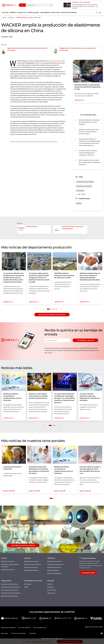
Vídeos (26, 587)
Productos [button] (22, 12)
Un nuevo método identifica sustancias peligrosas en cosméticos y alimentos (88, 153)
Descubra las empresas (31, 561)
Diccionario (28, 584)
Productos (51, 587)
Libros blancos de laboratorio (10, 587)
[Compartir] (97, 13)
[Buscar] (51, 5)
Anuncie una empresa (31, 567)
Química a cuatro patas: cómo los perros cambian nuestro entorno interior (89, 132)
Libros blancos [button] (33, 12)
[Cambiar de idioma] (100, 13)
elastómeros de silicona (55, 61)
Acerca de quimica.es (40, 627)
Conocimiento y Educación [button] (50, 12)
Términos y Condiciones (19, 633)
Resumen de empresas (31, 570)
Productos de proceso (54, 567)
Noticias (50, 584)
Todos (22, 5)
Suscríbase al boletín (85, 340)
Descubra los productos (55, 561)
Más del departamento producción (52, 315)
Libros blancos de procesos (10, 590)
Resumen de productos (54, 573)
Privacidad (32, 633)
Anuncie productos (53, 570)
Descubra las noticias (8, 561)
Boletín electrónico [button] (69, 12)
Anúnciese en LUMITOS (8, 627)
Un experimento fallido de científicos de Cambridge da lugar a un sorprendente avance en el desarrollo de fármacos (90, 142)
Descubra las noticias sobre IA (23, 545)
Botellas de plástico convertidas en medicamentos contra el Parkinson (89, 122)
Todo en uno (51, 593)
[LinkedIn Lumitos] (102, 633)
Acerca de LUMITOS (24, 627)
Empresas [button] (13, 12)
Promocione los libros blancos (11, 593)
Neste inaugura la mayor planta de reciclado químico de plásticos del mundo (90, 162)
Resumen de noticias (8, 570)
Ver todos (80, 194)
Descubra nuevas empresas (33, 564)
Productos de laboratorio (55, 564)
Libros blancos (52, 590)
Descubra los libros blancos (10, 584)
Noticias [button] (5, 12)
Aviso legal (5, 633)
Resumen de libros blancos (10, 596)
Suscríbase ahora (88, 573)
